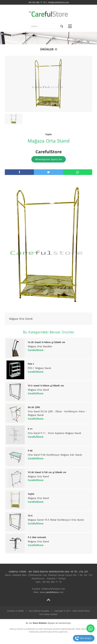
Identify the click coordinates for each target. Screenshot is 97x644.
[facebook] (19, 172)
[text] (45, 26)
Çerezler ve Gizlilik (15, 611)
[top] (48, 600)
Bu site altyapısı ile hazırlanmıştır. (49, 623)
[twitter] (48, 172)
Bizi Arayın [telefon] (86, 638)
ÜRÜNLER (49, 49)
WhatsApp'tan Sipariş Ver (49, 159)
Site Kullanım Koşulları (39, 611)
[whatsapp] (78, 172)
